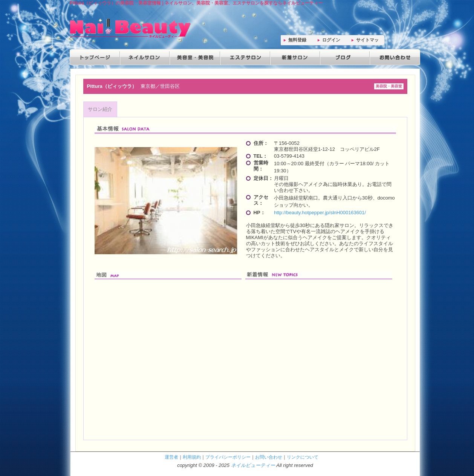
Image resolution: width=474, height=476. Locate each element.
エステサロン (244, 57)
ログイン (331, 40)
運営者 (171, 457)
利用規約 (192, 457)
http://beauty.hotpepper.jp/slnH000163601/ (320, 213)
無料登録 (297, 40)
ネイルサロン (144, 57)
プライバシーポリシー (228, 457)
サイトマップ (367, 41)
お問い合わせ (393, 57)
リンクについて (303, 457)
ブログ (343, 57)
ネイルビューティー (253, 465)
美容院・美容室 (194, 57)
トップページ (95, 57)
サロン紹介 (100, 109)
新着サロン (294, 57)
